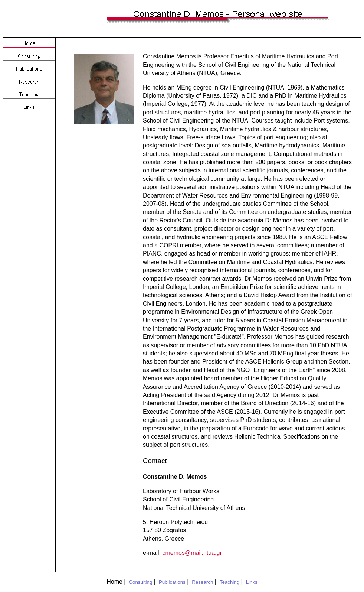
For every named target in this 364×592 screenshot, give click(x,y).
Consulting (140, 582)
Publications (172, 582)
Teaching (229, 582)
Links (252, 582)
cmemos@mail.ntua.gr (192, 553)
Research (202, 582)
